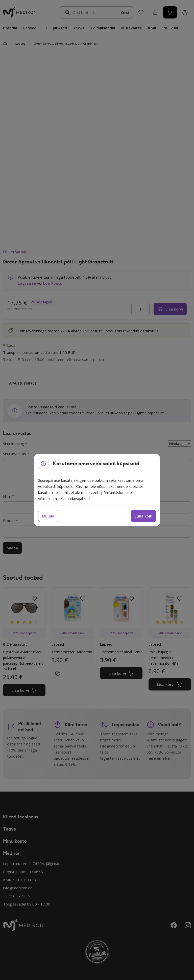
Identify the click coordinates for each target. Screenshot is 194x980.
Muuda (48, 516)
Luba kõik (143, 516)
